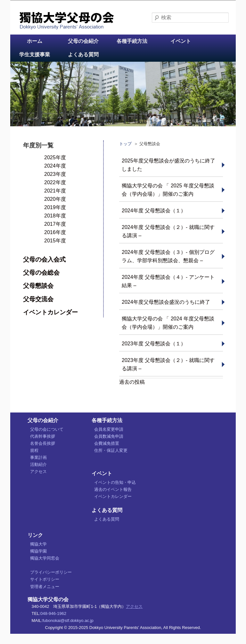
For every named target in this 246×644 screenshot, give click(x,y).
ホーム (35, 41)
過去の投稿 (132, 382)
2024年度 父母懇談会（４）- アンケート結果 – (168, 281)
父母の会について (47, 429)
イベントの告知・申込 (115, 482)
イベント (181, 41)
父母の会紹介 (83, 41)
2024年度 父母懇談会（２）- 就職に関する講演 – (168, 231)
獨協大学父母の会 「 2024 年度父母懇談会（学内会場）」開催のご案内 (168, 323)
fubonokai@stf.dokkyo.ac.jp (68, 620)
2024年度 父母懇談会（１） (154, 211)
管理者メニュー (45, 587)
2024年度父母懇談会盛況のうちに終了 (166, 302)
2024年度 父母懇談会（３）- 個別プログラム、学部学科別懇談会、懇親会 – (168, 256)
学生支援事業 (35, 55)
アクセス (38, 471)
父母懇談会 (38, 286)
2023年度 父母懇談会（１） (154, 344)
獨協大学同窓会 (45, 558)
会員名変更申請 (109, 429)
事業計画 (38, 457)
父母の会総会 (41, 273)
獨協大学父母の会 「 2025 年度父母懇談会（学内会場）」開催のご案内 (168, 190)
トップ (125, 144)
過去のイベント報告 (113, 489)
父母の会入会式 (44, 259)
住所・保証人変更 (111, 450)
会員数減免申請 (109, 436)
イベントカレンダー (50, 312)
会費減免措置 (107, 443)
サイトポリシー (45, 579)
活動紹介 (38, 464)
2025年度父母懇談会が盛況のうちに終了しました (168, 165)
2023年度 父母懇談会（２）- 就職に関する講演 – (168, 364)
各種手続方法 (132, 41)
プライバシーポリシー (51, 572)
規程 (34, 450)
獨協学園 (38, 551)
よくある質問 (83, 55)
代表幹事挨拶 (43, 436)
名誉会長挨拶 (43, 443)
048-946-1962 (53, 613)
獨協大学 (38, 544)
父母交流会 (38, 299)
